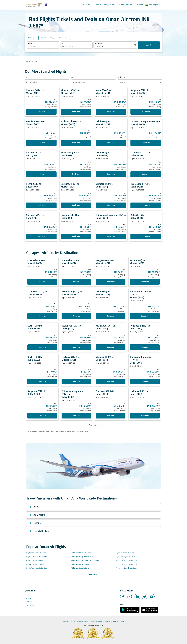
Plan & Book (88, 5)
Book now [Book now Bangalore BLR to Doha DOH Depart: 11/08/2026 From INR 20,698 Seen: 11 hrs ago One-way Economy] (111, 416)
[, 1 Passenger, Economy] (47, 38)
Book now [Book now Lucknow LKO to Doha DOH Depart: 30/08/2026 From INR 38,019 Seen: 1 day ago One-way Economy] (145, 416)
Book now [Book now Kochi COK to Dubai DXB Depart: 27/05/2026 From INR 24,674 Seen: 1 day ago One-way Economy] (41, 205)
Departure (98, 44)
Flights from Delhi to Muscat (36, 561)
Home (28, 62)
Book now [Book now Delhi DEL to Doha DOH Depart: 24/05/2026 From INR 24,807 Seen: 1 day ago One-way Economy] (146, 236)
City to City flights (82, 622)
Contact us (28, 602)
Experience (131, 5)
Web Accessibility (30, 605)
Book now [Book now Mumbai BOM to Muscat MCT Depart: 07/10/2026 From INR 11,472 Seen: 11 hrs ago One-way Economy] (77, 282)
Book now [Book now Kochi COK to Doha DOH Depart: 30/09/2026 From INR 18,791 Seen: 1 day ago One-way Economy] (42, 347)
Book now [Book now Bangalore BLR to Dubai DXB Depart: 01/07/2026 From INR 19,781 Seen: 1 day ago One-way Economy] (76, 236)
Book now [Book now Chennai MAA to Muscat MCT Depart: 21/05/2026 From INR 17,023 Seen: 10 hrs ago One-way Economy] (41, 112)
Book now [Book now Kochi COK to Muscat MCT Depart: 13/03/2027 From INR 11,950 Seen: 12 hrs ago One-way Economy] (145, 282)
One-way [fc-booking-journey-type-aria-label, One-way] (31, 38)
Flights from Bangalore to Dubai (126, 568)
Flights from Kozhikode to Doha (126, 564)
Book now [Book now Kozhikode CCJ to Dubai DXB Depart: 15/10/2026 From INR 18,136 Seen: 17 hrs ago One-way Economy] (77, 347)
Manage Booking (110, 5)
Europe (34, 523)
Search (149, 45)
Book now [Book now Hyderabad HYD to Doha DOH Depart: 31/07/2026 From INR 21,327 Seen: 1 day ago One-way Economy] (146, 205)
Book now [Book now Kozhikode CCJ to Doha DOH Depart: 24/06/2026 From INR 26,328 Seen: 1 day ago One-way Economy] (146, 174)
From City (108, 622)
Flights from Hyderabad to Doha (37, 568)
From (30, 44)
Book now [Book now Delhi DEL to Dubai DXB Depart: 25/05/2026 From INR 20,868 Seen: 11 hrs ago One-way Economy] (111, 174)
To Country (66, 622)
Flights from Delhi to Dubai (80, 564)
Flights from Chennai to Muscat (37, 553)
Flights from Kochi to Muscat (126, 553)
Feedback (28, 598)
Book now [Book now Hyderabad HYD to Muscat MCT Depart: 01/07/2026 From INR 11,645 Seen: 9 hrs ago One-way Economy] (76, 143)
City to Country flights (96, 622)
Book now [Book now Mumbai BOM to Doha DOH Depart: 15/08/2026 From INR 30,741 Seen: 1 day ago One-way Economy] (111, 381)
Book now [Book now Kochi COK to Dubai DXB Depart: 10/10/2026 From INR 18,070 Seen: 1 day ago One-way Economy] (42, 381)
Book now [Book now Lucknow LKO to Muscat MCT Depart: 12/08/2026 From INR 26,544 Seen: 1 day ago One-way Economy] (77, 381)
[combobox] (43, 46)
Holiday (121, 5)
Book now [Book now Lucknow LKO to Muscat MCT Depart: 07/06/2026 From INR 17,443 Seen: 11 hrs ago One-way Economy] (76, 205)
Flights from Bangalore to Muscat (82, 557)
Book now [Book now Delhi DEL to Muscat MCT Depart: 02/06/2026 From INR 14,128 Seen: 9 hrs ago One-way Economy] (111, 143)
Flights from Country (118, 622)
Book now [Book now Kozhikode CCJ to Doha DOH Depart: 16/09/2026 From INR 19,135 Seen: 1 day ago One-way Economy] (111, 347)
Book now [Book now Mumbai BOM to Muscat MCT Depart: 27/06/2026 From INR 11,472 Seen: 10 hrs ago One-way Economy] (76, 112)
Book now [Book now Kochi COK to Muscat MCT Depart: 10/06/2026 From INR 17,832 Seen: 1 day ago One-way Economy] (111, 112)
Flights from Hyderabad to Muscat (127, 557)
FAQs (27, 595)
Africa (34, 507)
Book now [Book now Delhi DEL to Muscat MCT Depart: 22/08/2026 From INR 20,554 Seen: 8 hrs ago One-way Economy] (111, 316)
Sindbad (140, 5)
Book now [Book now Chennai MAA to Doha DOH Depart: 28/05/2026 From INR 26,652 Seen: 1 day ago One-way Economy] (41, 236)
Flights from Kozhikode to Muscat (37, 557)
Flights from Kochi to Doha (80, 568)
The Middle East (39, 531)
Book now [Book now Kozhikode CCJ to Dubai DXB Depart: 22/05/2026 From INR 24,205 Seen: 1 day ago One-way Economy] (76, 174)
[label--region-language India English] (153, 5)
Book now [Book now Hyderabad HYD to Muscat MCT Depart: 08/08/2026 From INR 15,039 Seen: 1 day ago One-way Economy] (77, 316)
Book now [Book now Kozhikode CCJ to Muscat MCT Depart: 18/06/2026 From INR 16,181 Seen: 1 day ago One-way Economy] (41, 143)
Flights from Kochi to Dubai (35, 564)
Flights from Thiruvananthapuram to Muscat (86, 561)
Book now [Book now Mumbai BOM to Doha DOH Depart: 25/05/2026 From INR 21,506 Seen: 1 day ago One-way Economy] (111, 205)
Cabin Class (122, 77)
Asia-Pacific (37, 515)
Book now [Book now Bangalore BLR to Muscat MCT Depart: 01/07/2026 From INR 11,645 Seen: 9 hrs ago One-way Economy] (146, 112)
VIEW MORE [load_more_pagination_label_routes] (93, 575)
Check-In (98, 5)
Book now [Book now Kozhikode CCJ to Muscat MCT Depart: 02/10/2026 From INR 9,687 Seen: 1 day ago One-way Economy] (42, 316)
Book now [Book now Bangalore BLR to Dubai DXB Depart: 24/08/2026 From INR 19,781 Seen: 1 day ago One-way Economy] (42, 416)
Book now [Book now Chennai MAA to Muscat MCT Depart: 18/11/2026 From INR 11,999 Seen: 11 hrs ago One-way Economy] (42, 282)
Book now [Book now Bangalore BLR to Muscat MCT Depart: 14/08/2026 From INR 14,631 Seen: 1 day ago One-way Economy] (111, 282)
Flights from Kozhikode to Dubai (126, 561)
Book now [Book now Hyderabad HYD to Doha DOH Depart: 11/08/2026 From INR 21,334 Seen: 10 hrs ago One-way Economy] (145, 347)
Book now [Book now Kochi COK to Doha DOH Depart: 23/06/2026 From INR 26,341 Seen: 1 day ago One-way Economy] (41, 174)
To (62, 44)
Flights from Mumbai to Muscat (82, 553)
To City (73, 622)
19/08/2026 (99, 46)
